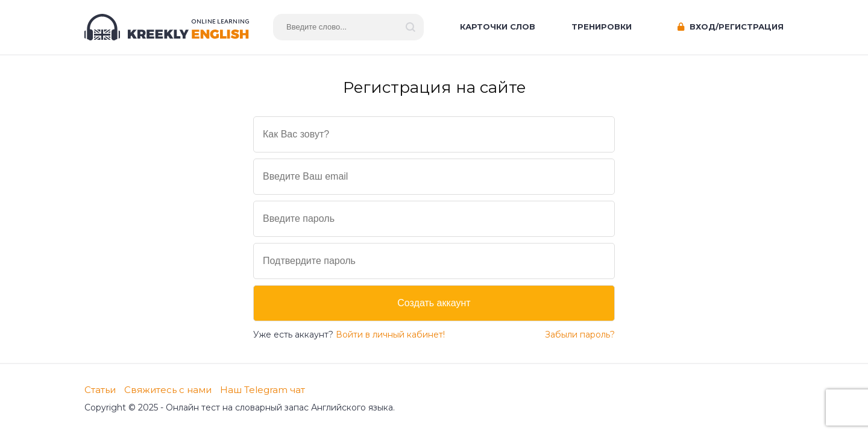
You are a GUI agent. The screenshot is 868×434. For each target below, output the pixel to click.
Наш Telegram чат (263, 390)
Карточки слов (498, 27)
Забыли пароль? (580, 335)
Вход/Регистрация (731, 27)
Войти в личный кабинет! (390, 335)
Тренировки (602, 27)
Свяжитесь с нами (168, 390)
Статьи (100, 390)
